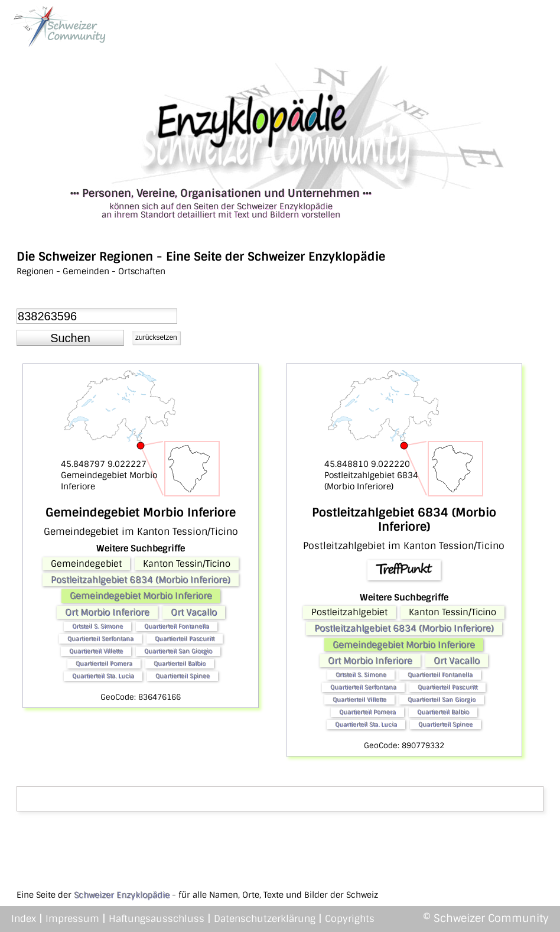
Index (24, 919)
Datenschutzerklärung (265, 919)
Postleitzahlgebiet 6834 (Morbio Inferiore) (141, 580)
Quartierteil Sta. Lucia (103, 676)
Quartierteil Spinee (183, 676)
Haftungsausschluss (157, 919)
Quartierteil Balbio (180, 663)
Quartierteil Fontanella (177, 626)
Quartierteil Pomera (104, 663)
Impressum (72, 919)
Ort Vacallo (194, 612)
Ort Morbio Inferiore (107, 612)
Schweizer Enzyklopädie (122, 895)
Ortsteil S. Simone (97, 626)
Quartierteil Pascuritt (185, 639)
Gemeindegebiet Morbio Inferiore (141, 596)
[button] (70, 338)
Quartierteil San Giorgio (178, 651)
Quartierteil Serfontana (100, 639)
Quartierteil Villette (96, 651)
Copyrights (350, 919)
